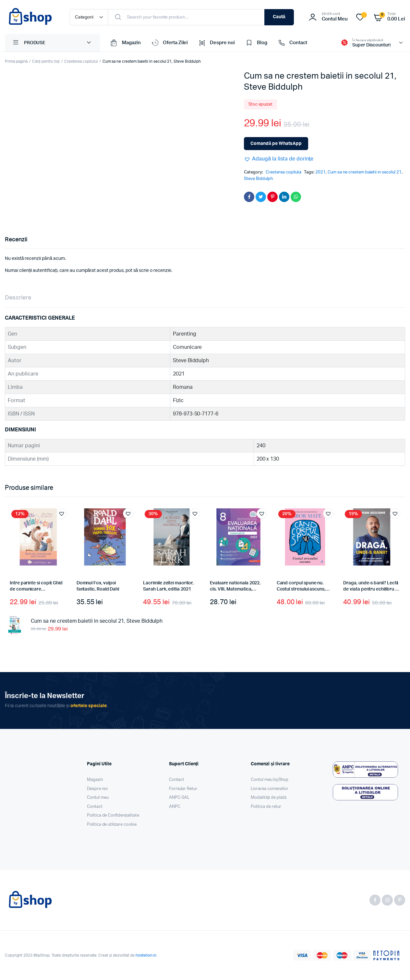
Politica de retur (266, 807)
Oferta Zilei (169, 43)
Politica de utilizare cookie (112, 825)
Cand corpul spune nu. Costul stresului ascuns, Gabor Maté (301, 589)
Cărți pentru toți (46, 61)
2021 (320, 172)
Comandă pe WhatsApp (276, 144)
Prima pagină (16, 61)
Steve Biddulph (258, 179)
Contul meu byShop (270, 780)
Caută (279, 17)
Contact (292, 43)
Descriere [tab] (18, 298)
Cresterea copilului (81, 61)
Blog (256, 43)
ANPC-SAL (179, 798)
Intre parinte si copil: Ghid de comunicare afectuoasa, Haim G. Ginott (37, 589)
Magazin (125, 43)
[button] (279, 159)
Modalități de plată (269, 798)
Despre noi (216, 43)
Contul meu (98, 798)
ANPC (175, 807)
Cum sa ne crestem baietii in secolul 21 (365, 172)
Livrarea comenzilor (269, 789)
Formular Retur (183, 789)
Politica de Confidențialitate (113, 815)
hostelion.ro (146, 955)
